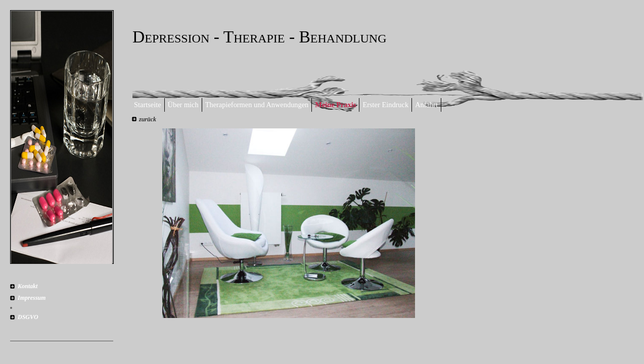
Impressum (32, 298)
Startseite (148, 105)
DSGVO (28, 317)
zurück (148, 119)
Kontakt (28, 286)
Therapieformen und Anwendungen (257, 105)
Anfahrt (426, 105)
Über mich (183, 105)
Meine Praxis (335, 105)
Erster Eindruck (385, 105)
